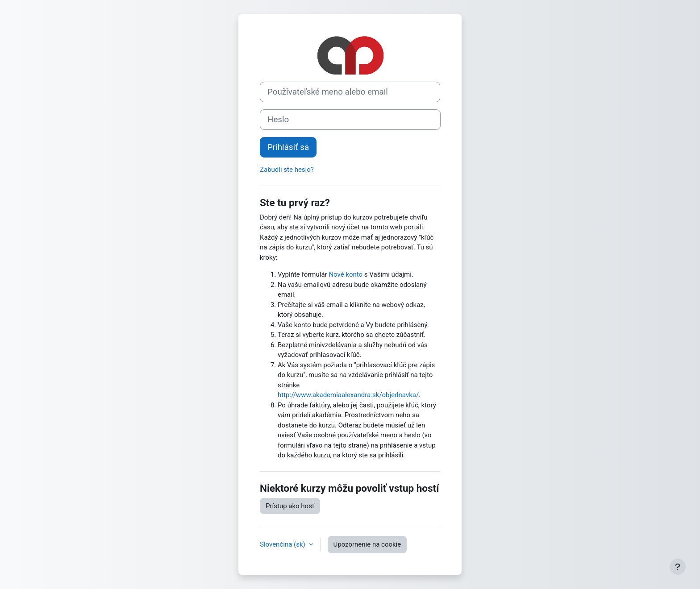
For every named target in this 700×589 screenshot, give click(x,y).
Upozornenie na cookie (367, 544)
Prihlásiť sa (288, 147)
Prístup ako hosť (290, 506)
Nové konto (346, 274)
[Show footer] (678, 567)
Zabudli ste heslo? (287, 170)
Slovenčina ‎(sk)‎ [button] (283, 544)
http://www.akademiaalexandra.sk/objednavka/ (348, 395)
